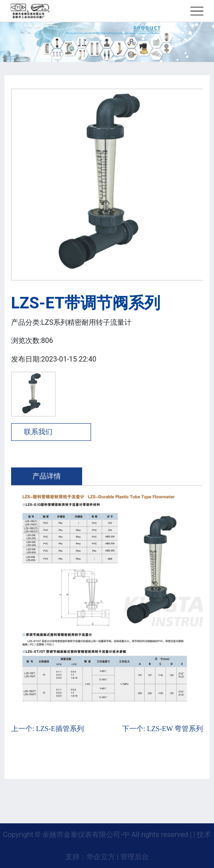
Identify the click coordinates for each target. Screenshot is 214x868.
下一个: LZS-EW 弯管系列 (163, 729)
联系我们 (38, 432)
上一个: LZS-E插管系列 (48, 729)
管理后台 (135, 857)
